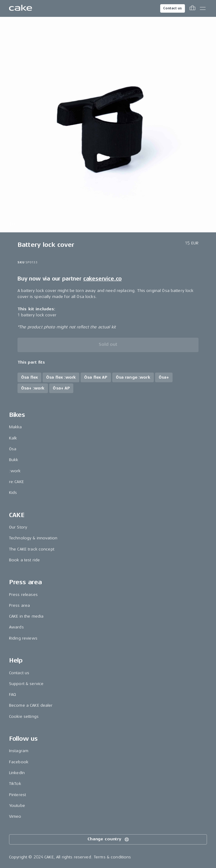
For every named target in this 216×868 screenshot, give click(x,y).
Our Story (18, 527)
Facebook (19, 762)
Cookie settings (24, 716)
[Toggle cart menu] (192, 8)
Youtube (17, 806)
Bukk (14, 460)
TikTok (15, 784)
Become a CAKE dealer (31, 705)
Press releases (23, 595)
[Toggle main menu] (203, 8)
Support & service (26, 684)
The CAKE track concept (32, 549)
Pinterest (17, 795)
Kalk (13, 438)
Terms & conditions (113, 857)
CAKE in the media (26, 616)
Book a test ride (24, 560)
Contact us (173, 8)
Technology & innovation (33, 538)
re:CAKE (16, 482)
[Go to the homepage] (21, 8)
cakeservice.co (102, 279)
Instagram (19, 751)
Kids (13, 493)
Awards (16, 627)
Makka (16, 427)
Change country (109, 839)
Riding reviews (23, 638)
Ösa (13, 449)
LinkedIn (17, 773)
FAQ (13, 694)
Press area (19, 605)
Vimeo (15, 816)
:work (15, 471)
